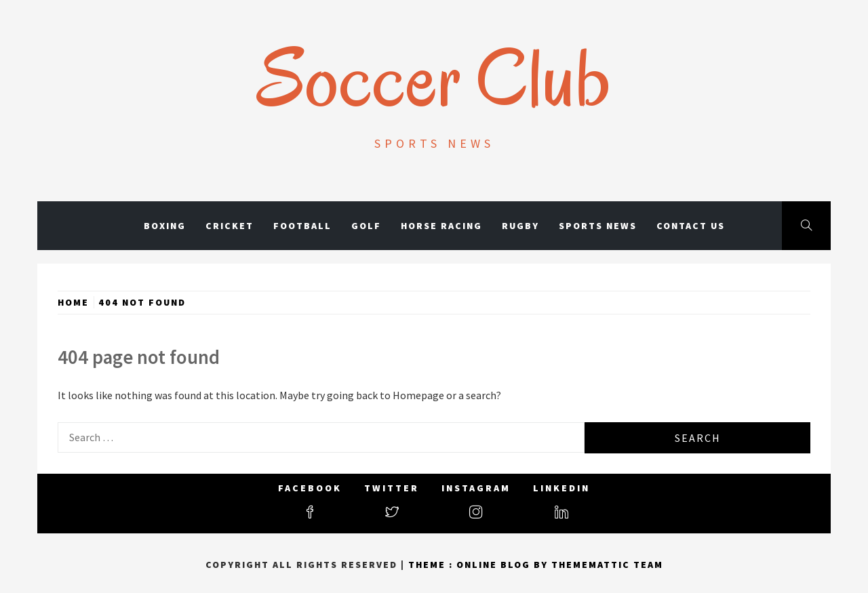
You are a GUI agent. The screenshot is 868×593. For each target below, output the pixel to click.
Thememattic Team (607, 565)
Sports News (598, 226)
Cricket (230, 226)
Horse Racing (441, 226)
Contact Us (691, 226)
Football (302, 226)
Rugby (520, 226)
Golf (366, 226)
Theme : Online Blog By (480, 565)
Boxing (165, 226)
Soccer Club (434, 78)
